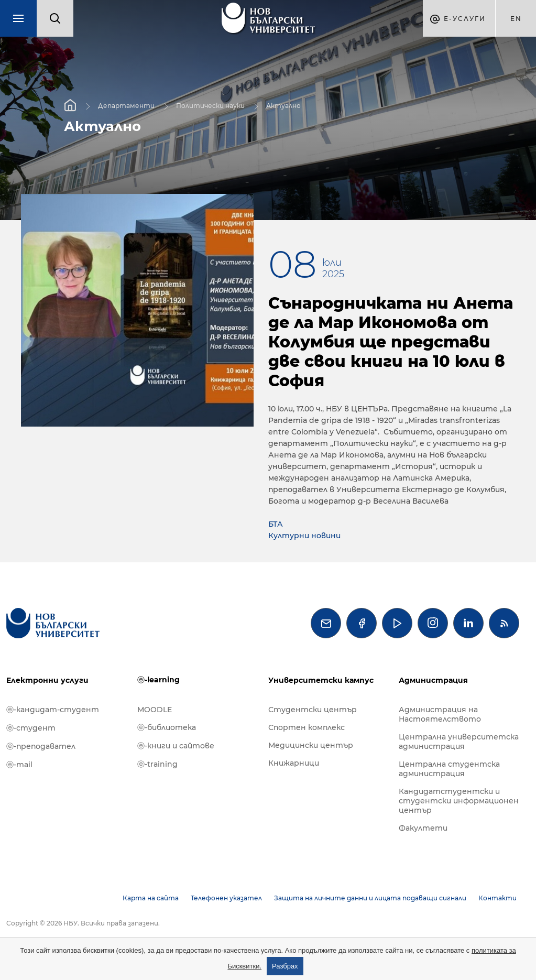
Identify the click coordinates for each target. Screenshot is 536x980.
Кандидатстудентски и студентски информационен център (459, 801)
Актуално (283, 106)
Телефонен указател (226, 898)
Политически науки (210, 106)
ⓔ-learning (158, 680)
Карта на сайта (151, 898)
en (516, 19)
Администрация (433, 680)
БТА (276, 524)
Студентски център (313, 710)
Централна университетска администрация (459, 742)
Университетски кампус (321, 680)
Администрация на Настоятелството (440, 714)
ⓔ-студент (31, 728)
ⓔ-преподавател (41, 746)
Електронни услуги (47, 680)
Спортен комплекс (307, 727)
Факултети (423, 828)
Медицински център (311, 745)
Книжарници (294, 763)
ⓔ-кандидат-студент (53, 710)
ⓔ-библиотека (167, 727)
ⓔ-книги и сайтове (176, 746)
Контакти (497, 898)
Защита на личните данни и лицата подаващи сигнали (370, 898)
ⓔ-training (157, 764)
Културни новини (304, 536)
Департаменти (126, 106)
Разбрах (285, 966)
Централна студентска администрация (449, 769)
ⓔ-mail (19, 765)
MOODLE (155, 710)
